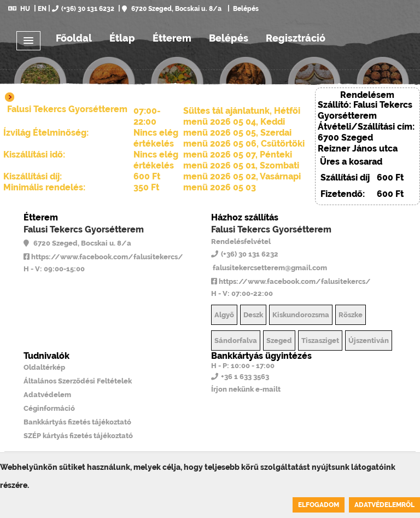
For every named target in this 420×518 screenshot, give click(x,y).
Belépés (245, 9)
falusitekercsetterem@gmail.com (269, 268)
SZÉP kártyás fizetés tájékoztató (78, 436)
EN (42, 9)
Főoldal (74, 38)
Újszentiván (369, 341)
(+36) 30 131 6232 (83, 9)
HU (19, 9)
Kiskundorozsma (301, 315)
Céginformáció (49, 408)
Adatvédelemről (384, 505)
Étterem (172, 38)
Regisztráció (296, 38)
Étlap (122, 38)
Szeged (279, 341)
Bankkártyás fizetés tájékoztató (77, 422)
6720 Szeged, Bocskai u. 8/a (172, 9)
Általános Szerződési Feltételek (78, 381)
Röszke (351, 315)
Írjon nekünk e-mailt (246, 389)
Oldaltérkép (44, 367)
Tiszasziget (320, 341)
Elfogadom (319, 505)
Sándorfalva (236, 341)
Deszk (253, 315)
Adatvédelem (47, 395)
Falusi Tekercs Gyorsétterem (84, 229)
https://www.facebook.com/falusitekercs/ (103, 257)
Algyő (224, 315)
